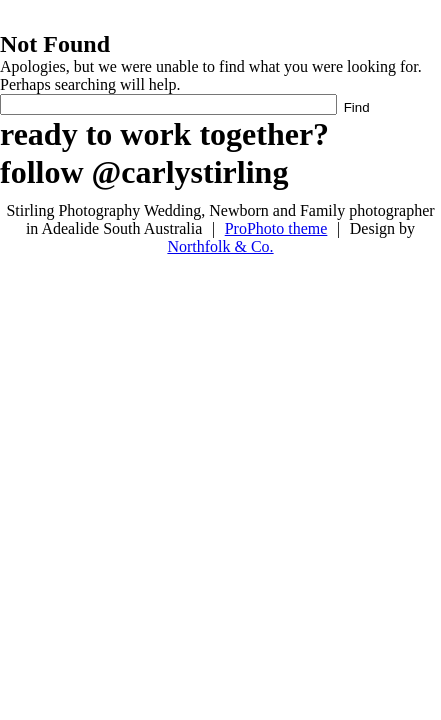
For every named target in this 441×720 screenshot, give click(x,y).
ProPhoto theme (276, 228)
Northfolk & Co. (220, 246)
